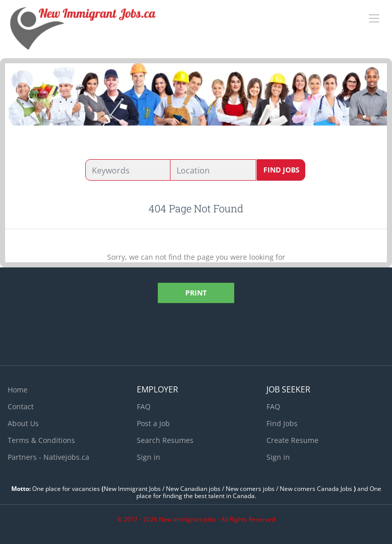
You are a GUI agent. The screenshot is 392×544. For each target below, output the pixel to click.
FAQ (144, 406)
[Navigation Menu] (374, 18)
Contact (21, 406)
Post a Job (153, 423)
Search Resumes (165, 440)
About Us (23, 423)
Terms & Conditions (41, 440)
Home (18, 390)
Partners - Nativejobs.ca (48, 457)
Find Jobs (281, 170)
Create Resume (292, 440)
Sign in (149, 457)
